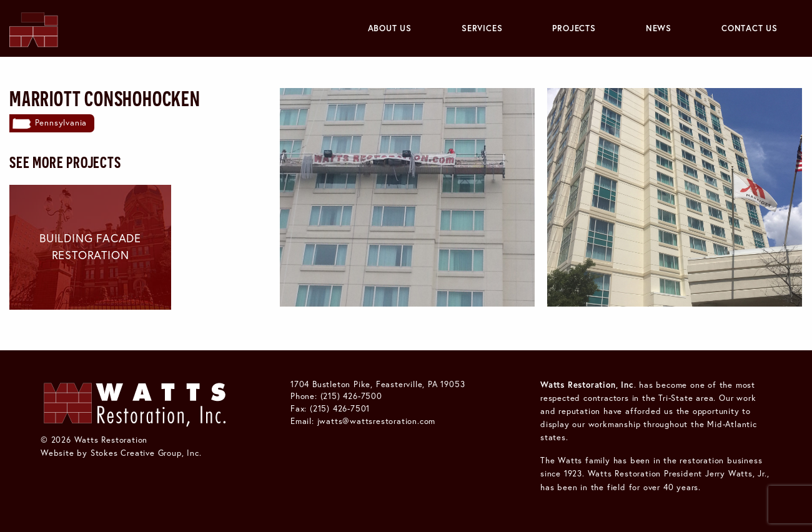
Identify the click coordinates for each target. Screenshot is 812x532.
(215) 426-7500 (351, 396)
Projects (574, 28)
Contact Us (750, 28)
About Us (390, 28)
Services (482, 28)
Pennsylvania (61, 122)
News (659, 28)
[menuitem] (390, 28)
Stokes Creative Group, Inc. (146, 453)
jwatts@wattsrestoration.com (377, 421)
